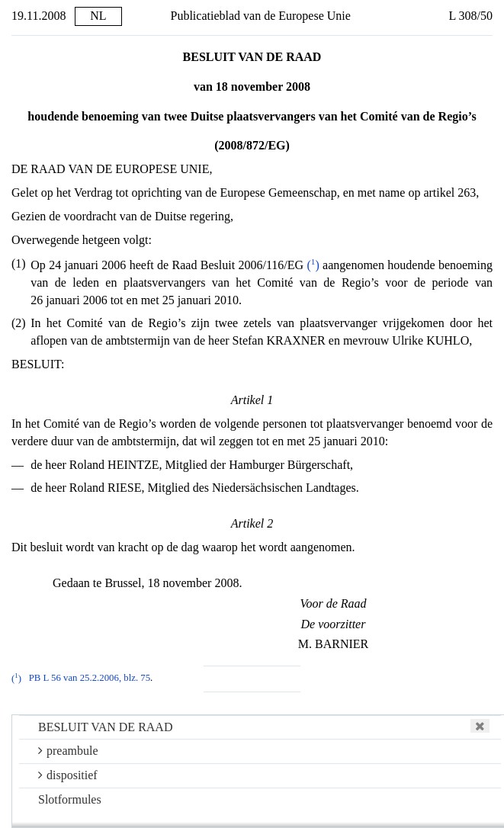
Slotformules (70, 799)
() (313, 265)
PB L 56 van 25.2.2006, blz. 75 (90, 679)
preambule (68, 751)
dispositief (68, 775)
